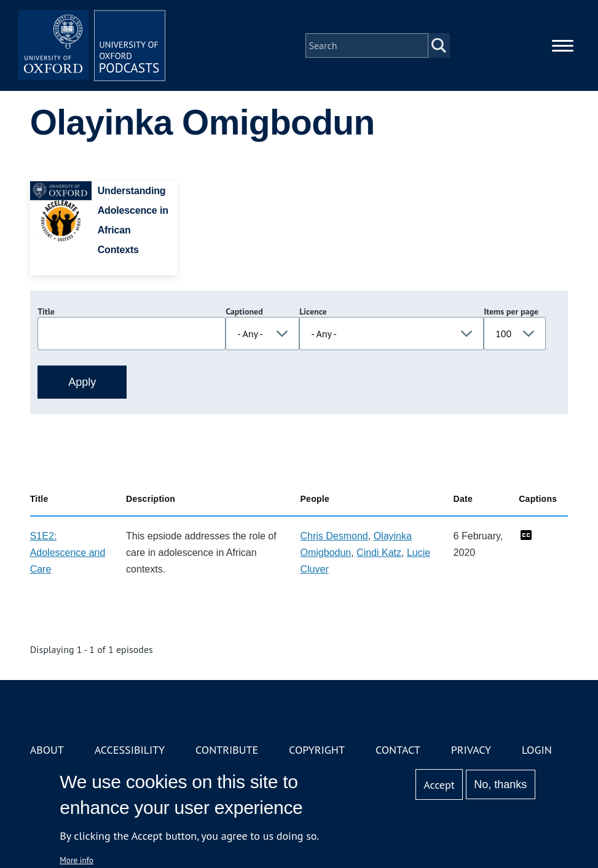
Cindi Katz (379, 553)
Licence (313, 311)
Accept (439, 785)
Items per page (511, 311)
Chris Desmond (334, 536)
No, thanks (500, 784)
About (47, 750)
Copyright (317, 750)
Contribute (227, 750)
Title (46, 311)
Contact (398, 750)
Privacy (471, 750)
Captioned (244, 311)
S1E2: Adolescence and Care (68, 553)
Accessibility (130, 750)
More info (77, 860)
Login (537, 750)
